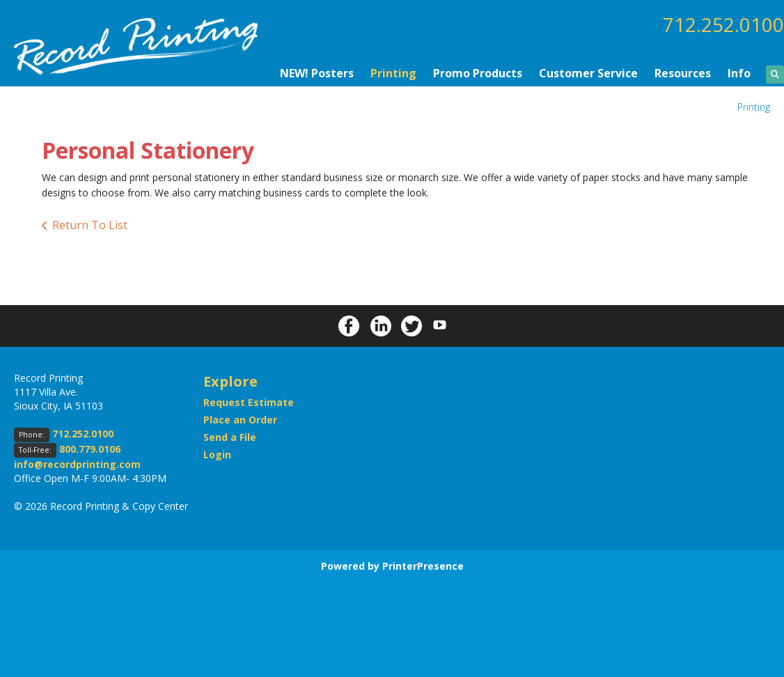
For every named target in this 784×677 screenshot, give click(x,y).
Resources (683, 72)
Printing (393, 72)
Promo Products (478, 72)
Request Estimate (249, 402)
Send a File (230, 436)
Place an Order (240, 419)
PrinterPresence (423, 565)
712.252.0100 (723, 24)
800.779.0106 (90, 448)
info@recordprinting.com (77, 464)
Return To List (90, 224)
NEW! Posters (317, 72)
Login (217, 454)
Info (739, 72)
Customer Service (588, 72)
